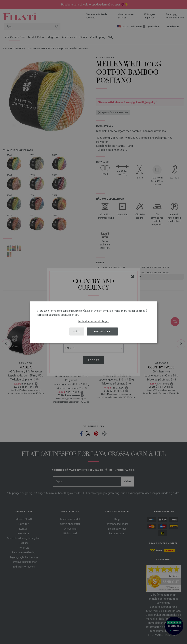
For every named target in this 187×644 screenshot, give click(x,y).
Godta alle (102, 331)
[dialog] (93, 322)
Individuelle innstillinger (93, 321)
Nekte (77, 331)
